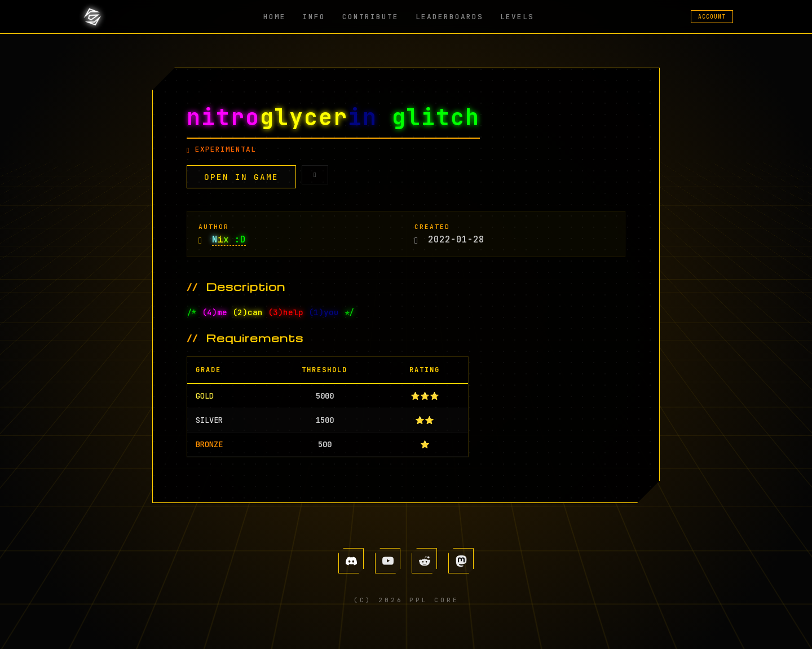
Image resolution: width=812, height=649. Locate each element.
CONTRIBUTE (370, 17)
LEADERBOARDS (449, 17)
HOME (275, 17)
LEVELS (517, 17)
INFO (314, 17)
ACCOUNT (712, 17)
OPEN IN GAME (241, 177)
